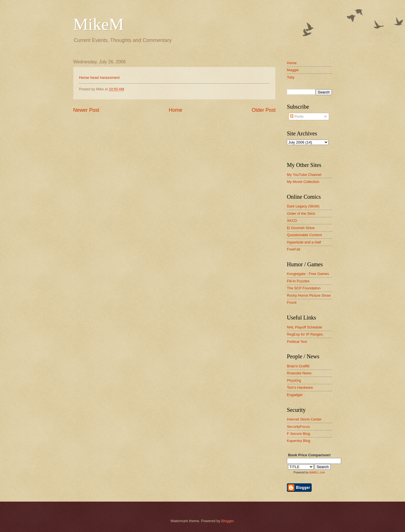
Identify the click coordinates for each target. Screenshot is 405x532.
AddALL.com (317, 472)
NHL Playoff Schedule (304, 327)
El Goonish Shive (301, 228)
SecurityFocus (298, 427)
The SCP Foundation (304, 288)
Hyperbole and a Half (304, 242)
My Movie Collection (303, 182)
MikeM (98, 24)
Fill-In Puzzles (298, 281)
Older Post (264, 110)
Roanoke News (299, 373)
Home (175, 110)
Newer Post (86, 110)
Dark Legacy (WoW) (303, 206)
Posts (297, 116)
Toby (291, 77)
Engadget (295, 395)
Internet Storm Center (304, 419)
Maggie (293, 70)
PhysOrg (294, 380)
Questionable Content (304, 235)
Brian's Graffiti (298, 366)
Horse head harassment (99, 78)
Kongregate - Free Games (308, 274)
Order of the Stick (301, 214)
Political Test (297, 342)
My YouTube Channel (304, 175)
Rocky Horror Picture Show (309, 295)
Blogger (228, 521)
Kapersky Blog (299, 441)
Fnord (292, 302)
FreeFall (293, 249)
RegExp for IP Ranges (305, 334)
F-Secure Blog (298, 434)
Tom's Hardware (300, 387)
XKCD (292, 221)
